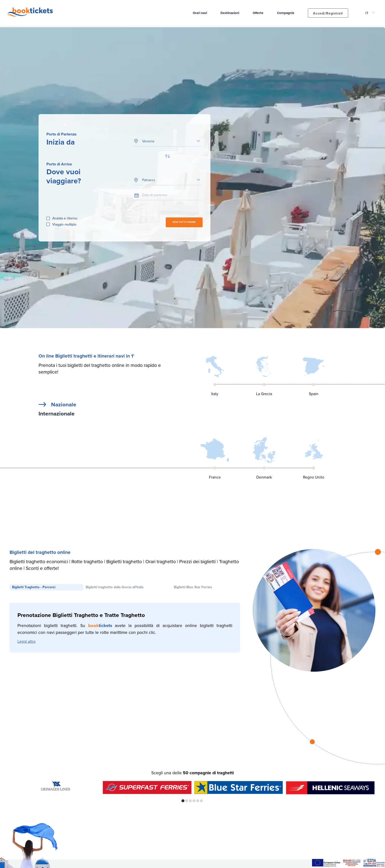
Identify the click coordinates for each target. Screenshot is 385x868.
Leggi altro (27, 642)
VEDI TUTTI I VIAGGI (184, 222)
